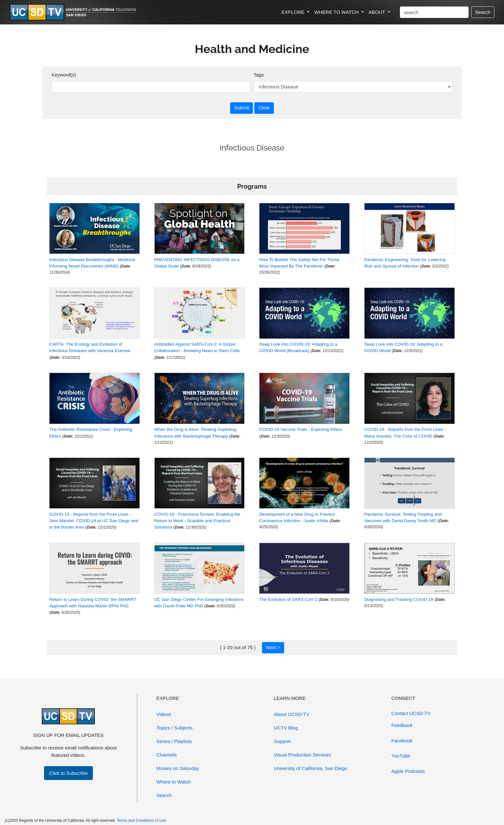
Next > (273, 647)
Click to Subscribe (68, 773)
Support (282, 741)
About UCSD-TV (292, 714)
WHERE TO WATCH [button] (337, 12)
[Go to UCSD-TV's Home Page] (74, 12)
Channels (167, 755)
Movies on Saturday (178, 768)
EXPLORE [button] (294, 12)
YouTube (401, 756)
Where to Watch (174, 782)
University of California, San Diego (310, 768)
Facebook (402, 741)
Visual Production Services (302, 755)
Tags (259, 75)
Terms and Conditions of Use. (142, 820)
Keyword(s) (64, 75)
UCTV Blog (286, 728)
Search (483, 12)
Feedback (402, 725)
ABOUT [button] (378, 12)
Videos (164, 714)
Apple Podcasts (408, 771)
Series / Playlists (174, 741)
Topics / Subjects (175, 728)
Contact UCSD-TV (411, 713)
